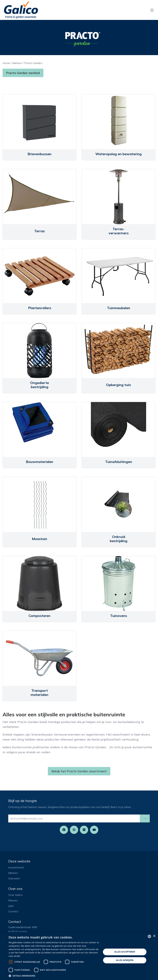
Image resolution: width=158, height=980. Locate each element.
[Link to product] (39, 122)
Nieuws (13, 900)
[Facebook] (64, 830)
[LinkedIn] (84, 830)
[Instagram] (74, 830)
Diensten (14, 878)
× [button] (154, 936)
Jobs (11, 906)
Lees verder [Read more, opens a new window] (15, 956)
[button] (145, 818)
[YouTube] (94, 830)
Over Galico (15, 895)
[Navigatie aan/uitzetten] (152, 10)
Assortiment (16, 867)
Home (6, 63)
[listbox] (149, 936)
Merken (17, 63)
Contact (13, 911)
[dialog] (79, 956)
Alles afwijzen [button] (125, 960)
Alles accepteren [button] (125, 952)
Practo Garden (33, 63)
